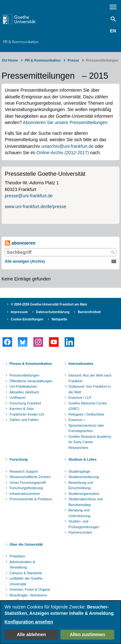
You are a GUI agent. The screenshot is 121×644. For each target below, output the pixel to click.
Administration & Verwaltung (22, 565)
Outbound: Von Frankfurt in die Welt (89, 389)
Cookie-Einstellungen (27, 319)
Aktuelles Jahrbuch (24, 392)
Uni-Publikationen (23, 386)
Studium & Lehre (82, 459)
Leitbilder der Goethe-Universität (26, 581)
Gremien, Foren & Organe (30, 589)
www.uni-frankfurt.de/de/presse (36, 207)
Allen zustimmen (87, 634)
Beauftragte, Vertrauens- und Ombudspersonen (29, 598)
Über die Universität (26, 544)
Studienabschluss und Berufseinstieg (86, 502)
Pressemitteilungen (25, 375)
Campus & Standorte (26, 573)
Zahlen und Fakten (24, 420)
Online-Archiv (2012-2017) (63, 153)
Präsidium (17, 556)
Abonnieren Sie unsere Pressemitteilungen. (66, 122)
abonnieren (20, 243)
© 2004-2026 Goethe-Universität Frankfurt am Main (49, 304)
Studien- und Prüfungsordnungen (84, 524)
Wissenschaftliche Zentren (30, 477)
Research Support (24, 471)
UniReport (18, 398)
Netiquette (59, 319)
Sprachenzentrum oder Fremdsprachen (86, 428)
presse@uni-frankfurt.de (29, 196)
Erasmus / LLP (80, 398)
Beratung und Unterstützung (79, 513)
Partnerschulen (80, 532)
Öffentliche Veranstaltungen (31, 381)
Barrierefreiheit (89, 312)
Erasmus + (77, 420)
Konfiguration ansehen (29, 622)
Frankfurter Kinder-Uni (27, 414)
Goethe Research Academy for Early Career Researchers (90, 442)
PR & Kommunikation (21, 42)
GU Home (10, 60)
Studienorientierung (84, 477)
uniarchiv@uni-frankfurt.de (67, 146)
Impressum (19, 312)
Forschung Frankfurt (25, 403)
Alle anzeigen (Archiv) (25, 261)
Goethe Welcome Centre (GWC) (88, 406)
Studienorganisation (84, 494)
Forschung (19, 459)
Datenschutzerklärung (53, 312)
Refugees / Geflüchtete (86, 414)
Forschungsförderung (26, 488)
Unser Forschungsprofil (28, 483)
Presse (73, 60)
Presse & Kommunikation (31, 364)
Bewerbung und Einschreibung (81, 485)
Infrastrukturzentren (25, 494)
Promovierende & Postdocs (31, 499)
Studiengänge (79, 471)
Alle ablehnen (31, 634)
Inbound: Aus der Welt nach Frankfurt (90, 378)
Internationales (81, 364)
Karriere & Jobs (22, 409)
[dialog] (60, 622)
